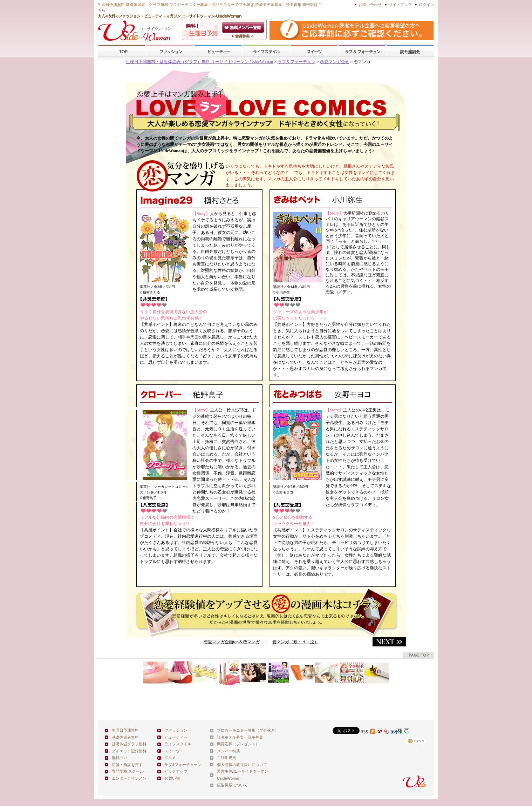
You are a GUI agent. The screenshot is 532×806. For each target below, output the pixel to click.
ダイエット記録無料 (129, 751)
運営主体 (225, 771)
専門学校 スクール (128, 771)
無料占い (120, 758)
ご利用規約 (227, 758)
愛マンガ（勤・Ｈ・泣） (295, 642)
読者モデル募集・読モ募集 (240, 737)
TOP (122, 51)
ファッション (170, 51)
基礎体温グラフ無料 (129, 744)
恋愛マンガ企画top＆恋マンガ (231, 642)
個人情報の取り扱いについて (242, 765)
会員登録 (244, 27)
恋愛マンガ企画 (335, 62)
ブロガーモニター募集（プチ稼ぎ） (248, 730)
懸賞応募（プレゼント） (238, 744)
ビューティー (218, 51)
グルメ (170, 758)
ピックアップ (176, 771)
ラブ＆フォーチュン (296, 62)
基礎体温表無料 (125, 737)
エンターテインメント (131, 778)
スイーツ (314, 51)
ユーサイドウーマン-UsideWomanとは (244, 36)
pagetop (418, 655)
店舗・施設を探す (127, 765)
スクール (410, 51)
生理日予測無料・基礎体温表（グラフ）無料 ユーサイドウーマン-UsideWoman (199, 62)
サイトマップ (400, 5)
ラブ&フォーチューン (362, 51)
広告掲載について (232, 785)
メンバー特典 (229, 751)
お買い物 (172, 778)
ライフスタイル (266, 51)
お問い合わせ (370, 5)
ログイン (427, 5)
